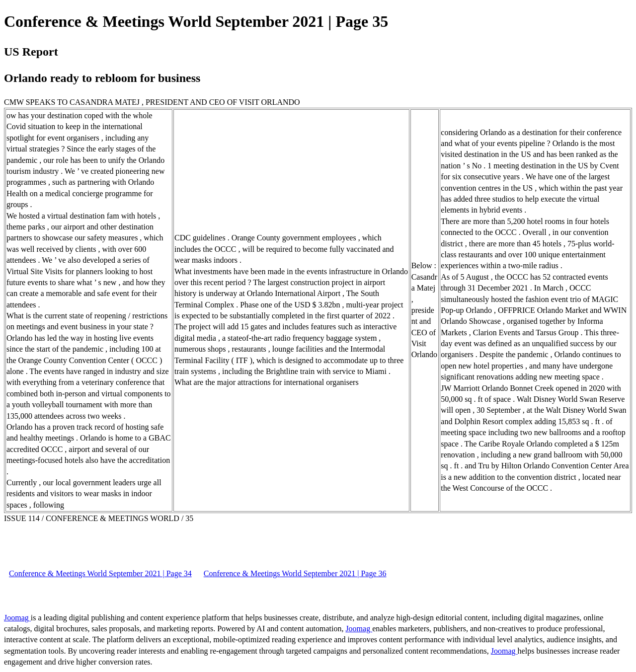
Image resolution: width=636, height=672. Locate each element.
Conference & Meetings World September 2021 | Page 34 (100, 573)
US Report (31, 52)
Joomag (17, 618)
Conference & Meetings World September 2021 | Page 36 (295, 573)
